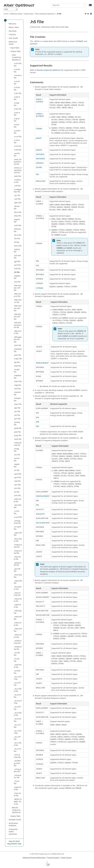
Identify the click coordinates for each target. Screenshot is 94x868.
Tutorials (12, 35)
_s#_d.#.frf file (18, 702)
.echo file (18, 226)
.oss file (17, 412)
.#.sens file (17, 141)
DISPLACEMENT (42, 363)
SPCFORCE (40, 154)
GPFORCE (40, 163)
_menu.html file (18, 636)
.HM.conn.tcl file (18, 301)
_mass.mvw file (18, 600)
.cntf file (17, 186)
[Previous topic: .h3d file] (86, 14)
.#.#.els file (17, 83)
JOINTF (39, 138)
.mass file (18, 381)
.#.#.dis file (17, 71)
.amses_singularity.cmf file (18, 170)
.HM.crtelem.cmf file (18, 308)
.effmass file (17, 230)
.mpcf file (18, 404)
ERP (38, 426)
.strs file (17, 488)
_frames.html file (18, 546)
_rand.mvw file (18, 666)
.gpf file (17, 262)
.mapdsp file (17, 377)
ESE (37, 174)
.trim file (17, 496)
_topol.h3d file (18, 789)
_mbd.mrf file (18, 618)
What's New (14, 27)
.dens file (18, 203)
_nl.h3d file (17, 654)
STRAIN (39, 129)
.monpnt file (17, 400)
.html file (18, 345)
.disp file (17, 216)
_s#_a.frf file (17, 684)
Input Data (15, 48)
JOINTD (39, 150)
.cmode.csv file (18, 181)
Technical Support (53, 858)
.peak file (18, 428)
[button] (8, 24)
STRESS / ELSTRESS (40, 115)
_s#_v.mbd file (18, 744)
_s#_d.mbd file (18, 714)
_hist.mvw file (18, 576)
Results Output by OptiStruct (49, 70)
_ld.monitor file (18, 588)
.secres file (17, 460)
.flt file (16, 242)
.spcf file (17, 478)
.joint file (17, 355)
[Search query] (69, 5)
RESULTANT (41, 181)
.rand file (18, 439)
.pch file (17, 419)
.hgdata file (17, 277)
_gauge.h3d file (18, 564)
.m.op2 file (17, 371)
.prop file (18, 436)
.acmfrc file (17, 155)
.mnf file (17, 389)
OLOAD (39, 167)
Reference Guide (16, 14)
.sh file (17, 470)
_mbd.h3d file (17, 606)
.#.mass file (17, 132)
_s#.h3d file (17, 672)
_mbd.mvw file (18, 624)
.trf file (17, 492)
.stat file (17, 481)
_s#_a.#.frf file (18, 678)
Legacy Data (15, 816)
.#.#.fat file (17, 89)
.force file (18, 246)
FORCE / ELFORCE (40, 101)
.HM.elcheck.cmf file (17, 317)
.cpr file (17, 195)
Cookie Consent (66, 858)
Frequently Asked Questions (13, 832)
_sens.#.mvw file (17, 756)
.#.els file (18, 109)
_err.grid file (17, 528)
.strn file (17, 485)
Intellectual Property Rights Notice (34, 858)
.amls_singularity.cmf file (18, 162)
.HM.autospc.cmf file (18, 288)
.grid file (17, 265)
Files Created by (45, 14)
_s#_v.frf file (17, 738)
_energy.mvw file (17, 522)
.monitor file (17, 394)
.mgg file (18, 385)
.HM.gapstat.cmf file (18, 340)
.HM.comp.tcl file (17, 295)
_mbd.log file (18, 612)
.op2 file (17, 408)
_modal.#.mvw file (18, 642)
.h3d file (17, 269)
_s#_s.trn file (17, 726)
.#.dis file (18, 93)
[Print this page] (91, 14)
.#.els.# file (17, 114)
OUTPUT (33, 44)
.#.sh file (17, 146)
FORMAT (80, 41)
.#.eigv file (17, 104)
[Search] (84, 5)
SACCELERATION (43, 523)
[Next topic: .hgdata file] (88, 14)
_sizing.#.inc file (18, 777)
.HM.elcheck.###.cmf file (18, 325)
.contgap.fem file (18, 191)
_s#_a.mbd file (18, 690)
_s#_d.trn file (18, 720)
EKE (38, 261)
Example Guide (15, 820)
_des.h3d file (18, 506)
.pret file (17, 432)
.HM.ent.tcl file (18, 332)
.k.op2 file (18, 359)
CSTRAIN (40, 288)
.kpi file (17, 362)
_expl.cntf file (18, 534)
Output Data (29, 14)
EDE (38, 422)
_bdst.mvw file (18, 500)
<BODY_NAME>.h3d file (18, 802)
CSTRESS (40, 283)
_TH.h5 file (17, 783)
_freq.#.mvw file (18, 552)
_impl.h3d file (18, 582)
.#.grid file (17, 120)
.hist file (17, 282)
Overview (12, 31)
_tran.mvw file (17, 795)
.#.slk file (18, 150)
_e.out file (18, 517)
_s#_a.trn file (18, 696)
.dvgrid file (17, 221)
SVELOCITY (40, 514)
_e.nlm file (17, 512)
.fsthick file (17, 251)
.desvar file (17, 208)
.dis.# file (18, 212)
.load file (17, 366)
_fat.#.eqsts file (18, 540)
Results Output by (16, 810)
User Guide (13, 38)
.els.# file (18, 235)
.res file (17, 455)
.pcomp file (17, 424)
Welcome (12, 24)
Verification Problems (13, 825)
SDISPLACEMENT (43, 496)
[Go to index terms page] (88, 6)
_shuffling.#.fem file (17, 763)
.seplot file (17, 466)
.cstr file (17, 199)
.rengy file (16, 450)
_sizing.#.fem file (18, 771)
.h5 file (59, 14)
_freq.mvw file (17, 558)
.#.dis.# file (17, 98)
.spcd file (18, 474)
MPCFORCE (41, 159)
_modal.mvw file (18, 648)
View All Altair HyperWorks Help (14, 843)
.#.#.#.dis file (18, 65)
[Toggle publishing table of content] (5, 20)
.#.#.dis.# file (18, 77)
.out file (17, 415)
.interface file (18, 350)
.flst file (17, 239)
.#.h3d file (16, 126)
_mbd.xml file (18, 630)
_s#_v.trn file (17, 750)
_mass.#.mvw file (17, 594)
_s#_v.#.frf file (18, 732)
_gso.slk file (17, 570)
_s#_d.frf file (17, 708)
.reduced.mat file (18, 444)
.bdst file (17, 176)
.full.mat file (17, 257)
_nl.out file (17, 660)
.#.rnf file (18, 137)
